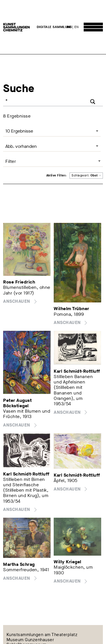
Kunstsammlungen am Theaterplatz (42, 635)
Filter (11, 161)
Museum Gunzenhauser (30, 640)
